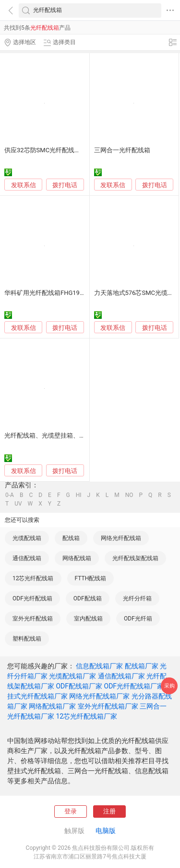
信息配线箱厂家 (99, 666)
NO (129, 495)
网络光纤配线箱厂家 (99, 696)
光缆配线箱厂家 (72, 676)
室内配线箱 (88, 619)
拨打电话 (65, 185)
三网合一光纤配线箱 (122, 150)
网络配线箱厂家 (52, 706)
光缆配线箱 (27, 538)
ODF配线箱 (88, 598)
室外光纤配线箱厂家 (108, 706)
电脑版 (106, 831)
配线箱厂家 (142, 666)
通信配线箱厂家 (121, 676)
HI (79, 495)
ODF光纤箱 (138, 619)
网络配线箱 (77, 558)
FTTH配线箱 (91, 578)
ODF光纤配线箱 (32, 598)
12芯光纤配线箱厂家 (86, 716)
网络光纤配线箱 (121, 538)
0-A (10, 495)
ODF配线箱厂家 (79, 686)
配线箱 (71, 538)
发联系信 (24, 185)
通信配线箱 (27, 558)
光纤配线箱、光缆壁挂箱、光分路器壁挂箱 (64, 435)
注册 (109, 811)
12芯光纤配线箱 (33, 578)
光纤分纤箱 (137, 598)
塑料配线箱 (27, 639)
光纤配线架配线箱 (135, 558)
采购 (169, 686)
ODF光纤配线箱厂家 (134, 686)
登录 (71, 811)
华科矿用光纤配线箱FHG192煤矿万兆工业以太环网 (75, 293)
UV (18, 504)
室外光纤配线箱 (33, 619)
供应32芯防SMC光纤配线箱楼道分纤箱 (58, 150)
